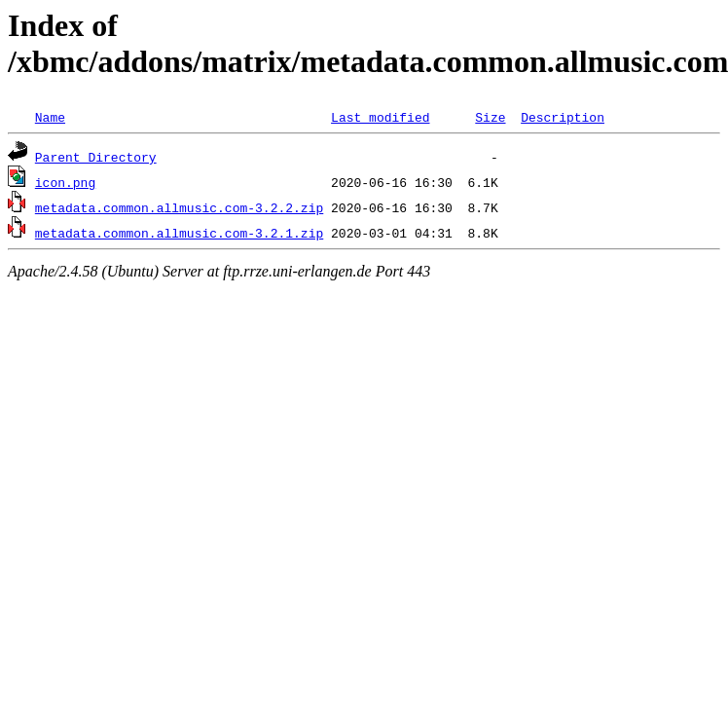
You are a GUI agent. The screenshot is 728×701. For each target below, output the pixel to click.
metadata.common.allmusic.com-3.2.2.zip (179, 207)
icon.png (65, 182)
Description (563, 117)
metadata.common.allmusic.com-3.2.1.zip (179, 233)
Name (50, 117)
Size (490, 117)
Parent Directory (96, 157)
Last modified (380, 117)
